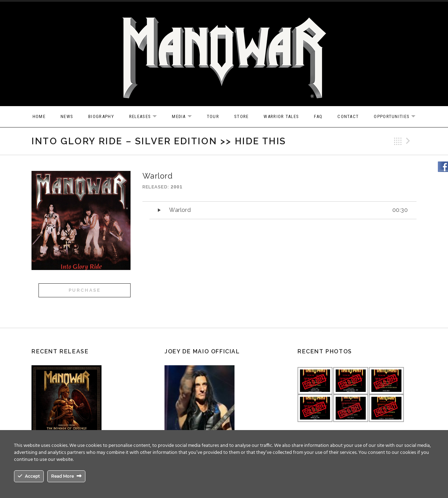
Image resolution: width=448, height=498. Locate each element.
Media (185, 117)
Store (241, 116)
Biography (101, 116)
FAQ (318, 116)
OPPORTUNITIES (398, 117)
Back (398, 141)
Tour (213, 116)
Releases (146, 117)
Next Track (409, 141)
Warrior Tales (281, 116)
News (67, 116)
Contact (348, 116)
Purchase (85, 290)
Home (39, 116)
